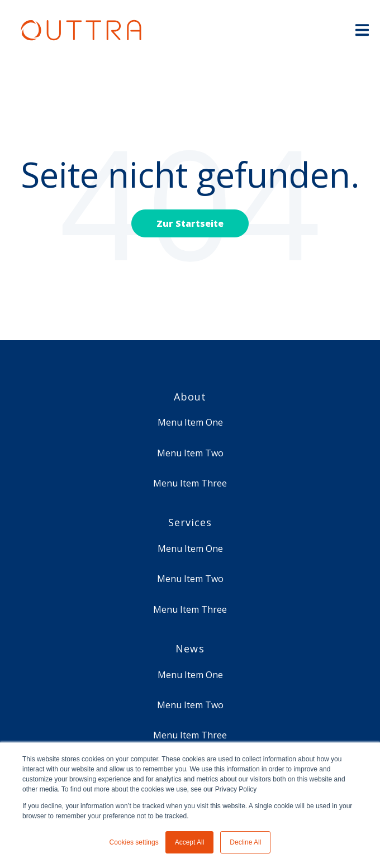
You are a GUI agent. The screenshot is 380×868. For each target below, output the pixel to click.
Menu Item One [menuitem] (190, 422)
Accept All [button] (190, 842)
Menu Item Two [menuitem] (190, 453)
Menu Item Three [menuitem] (190, 483)
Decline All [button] (245, 842)
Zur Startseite (190, 223)
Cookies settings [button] (134, 842)
